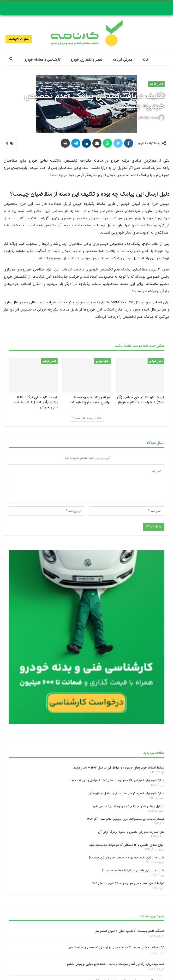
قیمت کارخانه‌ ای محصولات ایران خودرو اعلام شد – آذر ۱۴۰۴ (126, 819)
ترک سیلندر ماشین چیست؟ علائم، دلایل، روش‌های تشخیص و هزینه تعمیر (117, 948)
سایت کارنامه (19, 39)
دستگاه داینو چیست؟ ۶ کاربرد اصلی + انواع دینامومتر (130, 931)
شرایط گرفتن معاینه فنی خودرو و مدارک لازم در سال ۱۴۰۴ (128, 883)
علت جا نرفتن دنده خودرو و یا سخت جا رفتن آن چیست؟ (126, 858)
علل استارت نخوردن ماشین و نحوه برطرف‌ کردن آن (131, 832)
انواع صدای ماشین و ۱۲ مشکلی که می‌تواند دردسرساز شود (127, 845)
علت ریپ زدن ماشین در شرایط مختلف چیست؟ (133, 871)
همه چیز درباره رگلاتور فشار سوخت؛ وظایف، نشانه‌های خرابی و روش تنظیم (116, 964)
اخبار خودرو (156, 84)
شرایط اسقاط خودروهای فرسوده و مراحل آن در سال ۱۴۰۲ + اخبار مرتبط (119, 767)
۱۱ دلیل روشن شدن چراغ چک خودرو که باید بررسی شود (128, 806)
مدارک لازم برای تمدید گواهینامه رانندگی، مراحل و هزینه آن (127, 793)
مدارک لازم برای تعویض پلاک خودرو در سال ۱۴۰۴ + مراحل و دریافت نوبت (116, 780)
